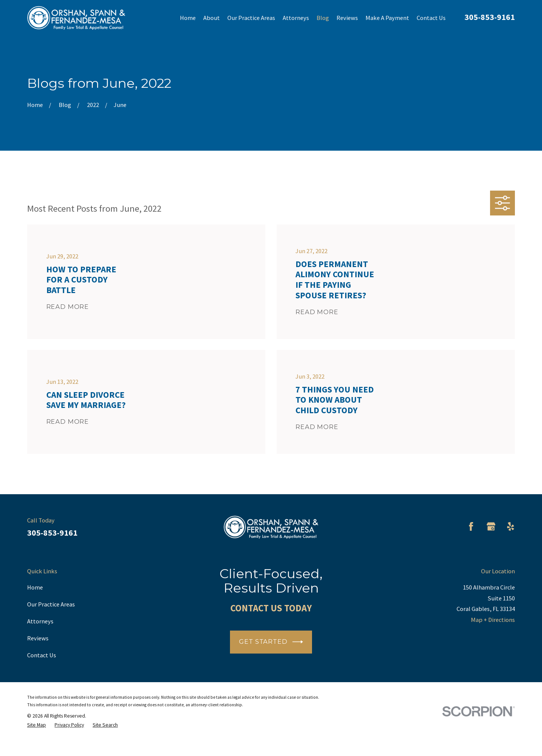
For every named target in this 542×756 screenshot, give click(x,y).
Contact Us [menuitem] (431, 18)
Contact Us (42, 655)
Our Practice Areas (51, 604)
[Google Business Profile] (491, 526)
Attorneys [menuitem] (296, 18)
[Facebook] (471, 526)
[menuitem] (37, 725)
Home (35, 587)
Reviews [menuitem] (347, 18)
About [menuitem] (212, 18)
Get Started (271, 642)
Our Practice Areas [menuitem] (251, 18)
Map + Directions (493, 620)
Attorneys (40, 621)
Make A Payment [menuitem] (387, 18)
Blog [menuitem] (323, 18)
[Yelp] (511, 526)
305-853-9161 (490, 17)
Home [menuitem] (188, 18)
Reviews (38, 638)
